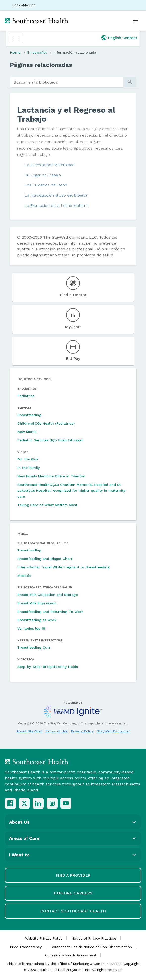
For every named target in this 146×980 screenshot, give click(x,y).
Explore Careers (73, 893)
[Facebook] (10, 803)
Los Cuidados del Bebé (46, 185)
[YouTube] (66, 803)
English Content (123, 38)
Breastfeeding (29, 415)
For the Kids (28, 459)
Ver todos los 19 (31, 628)
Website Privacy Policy (44, 938)
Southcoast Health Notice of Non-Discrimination (91, 947)
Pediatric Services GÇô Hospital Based (50, 440)
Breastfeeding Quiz (34, 647)
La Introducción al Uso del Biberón (56, 195)
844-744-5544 (24, 5)
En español (37, 52)
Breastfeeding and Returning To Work (50, 612)
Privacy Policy (82, 731)
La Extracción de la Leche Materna (56, 205)
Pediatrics (26, 396)
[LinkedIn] (38, 803)
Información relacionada (75, 52)
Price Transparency (26, 947)
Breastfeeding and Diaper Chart (45, 559)
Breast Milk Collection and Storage (48, 595)
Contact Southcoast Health (73, 911)
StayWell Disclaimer (113, 731)
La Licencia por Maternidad (50, 165)
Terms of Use (57, 731)
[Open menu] (136, 21)
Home (15, 52)
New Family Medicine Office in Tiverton (51, 476)
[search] (67, 82)
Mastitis (24, 576)
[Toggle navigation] (16, 38)
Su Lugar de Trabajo (43, 175)
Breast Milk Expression (37, 603)
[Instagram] (52, 803)
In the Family (29, 468)
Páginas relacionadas (41, 65)
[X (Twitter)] (24, 803)
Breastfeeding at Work (37, 620)
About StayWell (29, 731)
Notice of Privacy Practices (94, 938)
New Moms (27, 432)
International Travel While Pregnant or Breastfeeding (63, 567)
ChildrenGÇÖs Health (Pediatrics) (46, 423)
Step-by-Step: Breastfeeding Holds (48, 667)
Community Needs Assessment (71, 955)
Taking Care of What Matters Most (47, 505)
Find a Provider (73, 875)
